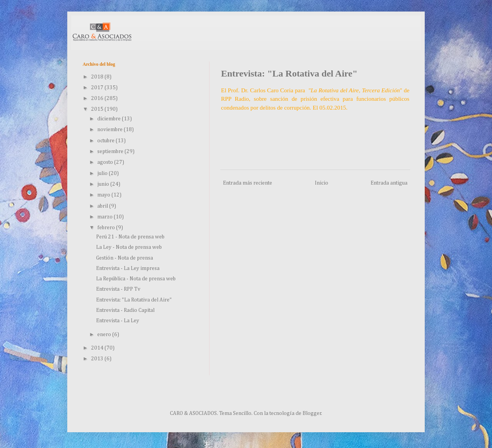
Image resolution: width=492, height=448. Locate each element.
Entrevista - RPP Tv (118, 289)
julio (103, 173)
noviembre (111, 130)
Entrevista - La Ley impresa (128, 268)
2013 (98, 359)
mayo (104, 195)
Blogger (312, 413)
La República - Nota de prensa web (136, 279)
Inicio (322, 183)
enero (105, 335)
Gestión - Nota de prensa (125, 258)
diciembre (110, 119)
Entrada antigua (389, 183)
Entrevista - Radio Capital (125, 310)
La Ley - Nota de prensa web (129, 247)
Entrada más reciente (248, 183)
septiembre (111, 152)
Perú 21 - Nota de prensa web (130, 237)
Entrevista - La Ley (118, 321)
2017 (98, 88)
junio (104, 184)
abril (103, 206)
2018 (98, 77)
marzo (106, 217)
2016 (98, 98)
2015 (98, 109)
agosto (106, 162)
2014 (98, 348)
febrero (107, 228)
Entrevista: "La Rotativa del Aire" (134, 300)
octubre (106, 141)
